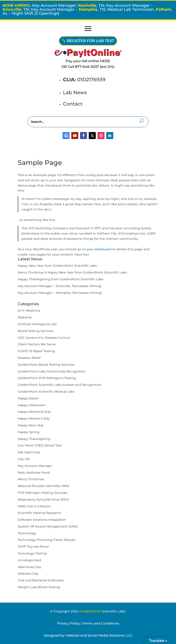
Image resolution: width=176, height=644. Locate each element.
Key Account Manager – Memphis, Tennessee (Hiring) (60, 293)
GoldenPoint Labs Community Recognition (52, 371)
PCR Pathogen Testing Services (43, 493)
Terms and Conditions (101, 623)
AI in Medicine (29, 311)
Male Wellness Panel (34, 473)
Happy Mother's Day (34, 418)
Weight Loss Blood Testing (39, 587)
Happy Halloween (32, 405)
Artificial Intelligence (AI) (37, 324)
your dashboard (99, 249)
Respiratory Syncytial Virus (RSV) (43, 499)
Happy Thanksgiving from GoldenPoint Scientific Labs (61, 279)
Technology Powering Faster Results (47, 540)
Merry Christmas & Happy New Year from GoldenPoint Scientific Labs (72, 272)
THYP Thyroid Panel (33, 547)
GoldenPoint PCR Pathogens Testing (47, 378)
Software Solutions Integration (42, 520)
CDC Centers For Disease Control (44, 338)
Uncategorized (29, 560)
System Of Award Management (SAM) (48, 526)
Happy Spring (29, 432)
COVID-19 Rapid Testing (36, 351)
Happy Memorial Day (34, 412)
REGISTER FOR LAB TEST (90, 41)
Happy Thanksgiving (34, 439)
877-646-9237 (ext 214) (95, 67)
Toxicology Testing (32, 553)
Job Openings (29, 452)
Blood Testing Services (36, 331)
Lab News (75, 93)
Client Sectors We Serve (37, 344)
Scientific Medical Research (39, 513)
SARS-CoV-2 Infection (34, 506)
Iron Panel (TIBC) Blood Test (40, 445)
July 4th (24, 459)
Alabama (25, 317)
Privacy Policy (69, 623)
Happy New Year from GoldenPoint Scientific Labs (57, 266)
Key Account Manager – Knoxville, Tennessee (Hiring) (60, 286)
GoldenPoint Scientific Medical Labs (46, 392)
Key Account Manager (35, 466)
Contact (73, 104)
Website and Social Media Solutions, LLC (99, 635)
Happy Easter (28, 398)
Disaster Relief (29, 358)
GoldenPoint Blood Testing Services (46, 365)
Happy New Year (31, 425)
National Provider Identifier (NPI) (44, 486)
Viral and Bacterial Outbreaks (41, 580)
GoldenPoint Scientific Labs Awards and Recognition (60, 385)
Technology (27, 533)
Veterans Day (28, 573)
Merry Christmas (31, 479)
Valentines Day (30, 567)
